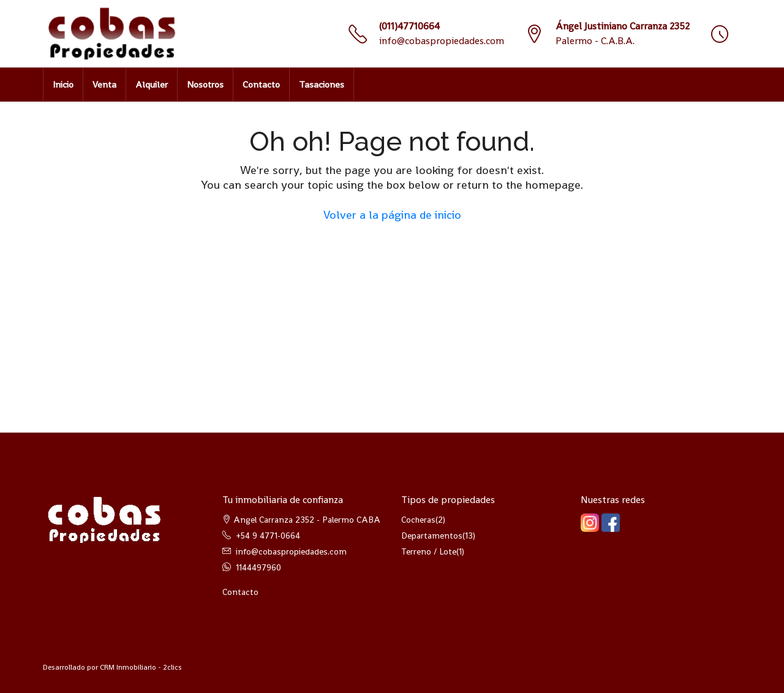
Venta (104, 84)
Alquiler (152, 84)
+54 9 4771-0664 (268, 536)
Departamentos (432, 536)
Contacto (261, 84)
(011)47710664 (409, 26)
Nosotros (205, 84)
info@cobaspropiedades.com (442, 41)
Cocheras (418, 520)
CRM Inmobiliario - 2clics (141, 667)
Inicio (63, 84)
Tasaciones (322, 84)
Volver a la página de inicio (392, 215)
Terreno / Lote (429, 551)
